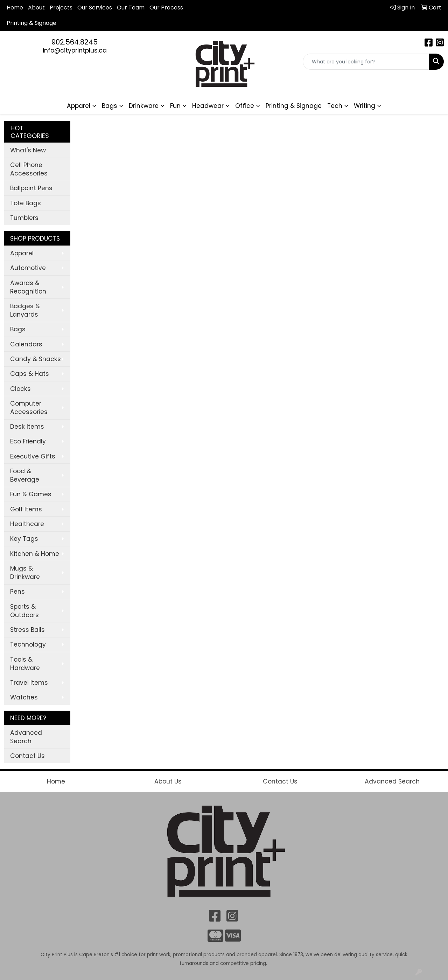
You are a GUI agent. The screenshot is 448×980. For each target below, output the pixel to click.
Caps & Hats (30, 374)
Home (15, 8)
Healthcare (27, 524)
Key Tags (24, 539)
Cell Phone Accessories (29, 169)
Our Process (166, 8)
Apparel (22, 253)
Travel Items (29, 683)
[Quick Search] (366, 62)
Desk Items (27, 427)
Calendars (26, 344)
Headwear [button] (208, 106)
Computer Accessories (29, 408)
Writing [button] (365, 106)
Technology (28, 644)
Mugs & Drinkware (25, 573)
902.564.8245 (75, 42)
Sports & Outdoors (24, 611)
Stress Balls (27, 630)
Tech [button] (335, 106)
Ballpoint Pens (31, 188)
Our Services (95, 8)
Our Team (131, 8)
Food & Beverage (25, 475)
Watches (24, 697)
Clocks (20, 389)
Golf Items (26, 509)
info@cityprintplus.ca (75, 50)
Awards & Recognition (28, 287)
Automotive (28, 268)
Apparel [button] (79, 106)
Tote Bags (26, 203)
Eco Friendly (28, 441)
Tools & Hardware (25, 664)
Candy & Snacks (36, 359)
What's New (28, 150)
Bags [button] (110, 106)
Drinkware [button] (144, 106)
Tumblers (24, 218)
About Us (168, 781)
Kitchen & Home (35, 554)
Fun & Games (31, 494)
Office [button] (245, 106)
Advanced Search (26, 737)
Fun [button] (175, 106)
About (36, 8)
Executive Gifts (33, 456)
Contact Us (27, 756)
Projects (61, 8)
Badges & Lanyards (25, 310)
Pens (17, 592)
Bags (18, 329)
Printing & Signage (294, 106)
